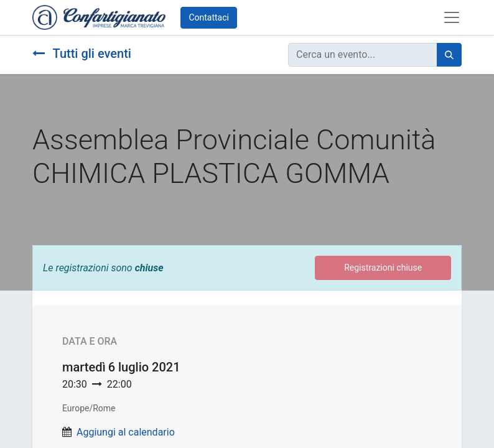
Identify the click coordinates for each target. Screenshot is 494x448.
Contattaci (209, 17)
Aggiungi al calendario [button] (126, 432)
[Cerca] (449, 55)
